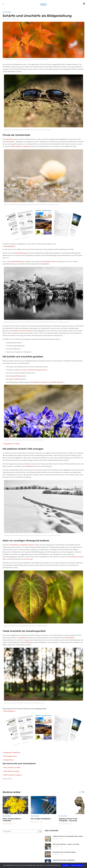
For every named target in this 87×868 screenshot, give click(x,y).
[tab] (52, 831)
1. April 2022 (8, 19)
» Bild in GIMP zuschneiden (11, 771)
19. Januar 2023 (65, 824)
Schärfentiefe (9, 139)
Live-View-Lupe (28, 559)
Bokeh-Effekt (16, 376)
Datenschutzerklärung (77, 865)
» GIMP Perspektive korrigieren (12, 775)
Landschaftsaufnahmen (18, 261)
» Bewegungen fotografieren (12, 752)
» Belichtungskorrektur (10, 756)
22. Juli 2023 (36, 822)
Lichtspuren (44, 382)
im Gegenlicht (22, 638)
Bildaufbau (7, 12)
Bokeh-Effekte (70, 638)
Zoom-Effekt (52, 382)
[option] (15, 810)
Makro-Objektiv (16, 146)
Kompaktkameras (30, 466)
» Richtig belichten (8, 760)
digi (4, 19)
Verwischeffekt (35, 382)
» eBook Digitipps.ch (9, 246)
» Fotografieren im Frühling (11, 444)
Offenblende (29, 642)
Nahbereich (27, 146)
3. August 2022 (8, 824)
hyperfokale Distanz (50, 261)
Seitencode (5, 779)
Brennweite (11, 142)
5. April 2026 (56, 839)
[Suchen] (40, 831)
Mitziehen (60, 382)
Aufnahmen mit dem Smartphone (22, 331)
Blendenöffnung (20, 253)
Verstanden (65, 865)
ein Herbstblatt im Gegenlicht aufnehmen (22, 545)
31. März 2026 (56, 855)
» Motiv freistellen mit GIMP (11, 768)
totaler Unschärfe (14, 379)
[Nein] (85, 865)
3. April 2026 (56, 847)
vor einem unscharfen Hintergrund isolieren (34, 370)
